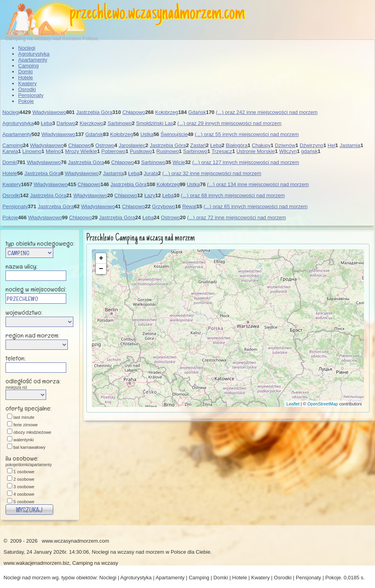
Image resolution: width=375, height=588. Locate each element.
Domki (25, 72)
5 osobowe (24, 502)
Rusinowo (167, 151)
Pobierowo (113, 151)
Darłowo (66, 123)
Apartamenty (33, 60)
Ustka (147, 134)
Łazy (150, 195)
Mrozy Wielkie (81, 151)
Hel (332, 145)
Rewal (189, 206)
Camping (28, 66)
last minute (24, 417)
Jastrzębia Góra (94, 112)
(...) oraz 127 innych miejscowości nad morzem (245, 162)
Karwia (10, 151)
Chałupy (261, 145)
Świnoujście (174, 134)
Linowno (32, 151)
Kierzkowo (91, 123)
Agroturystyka (34, 54)
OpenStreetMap (323, 404)
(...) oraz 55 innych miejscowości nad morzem (247, 134)
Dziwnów (285, 145)
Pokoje (26, 101)
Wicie (179, 162)
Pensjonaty (31, 95)
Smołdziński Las (155, 123)
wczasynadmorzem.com (186, 14)
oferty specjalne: (29, 408)
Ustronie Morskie (256, 151)
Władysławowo (49, 112)
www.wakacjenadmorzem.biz (36, 563)
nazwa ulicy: (21, 266)
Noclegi (27, 48)
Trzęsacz (222, 151)
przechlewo (97, 14)
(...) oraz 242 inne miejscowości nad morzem (267, 112)
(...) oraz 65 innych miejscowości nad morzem (256, 206)
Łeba (47, 123)
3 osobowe (24, 487)
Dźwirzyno (312, 145)
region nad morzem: (33, 335)
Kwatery (27, 83)
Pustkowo (141, 151)
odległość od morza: (42, 383)
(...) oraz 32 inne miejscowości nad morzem (212, 173)
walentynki (23, 440)
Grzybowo (164, 206)
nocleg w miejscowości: (36, 289)
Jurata (151, 173)
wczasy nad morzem (141, 552)
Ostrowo (105, 145)
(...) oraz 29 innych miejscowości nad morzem (229, 123)
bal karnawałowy (29, 447)
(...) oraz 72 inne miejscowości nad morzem (236, 217)
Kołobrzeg (167, 112)
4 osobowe (24, 494)
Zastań (198, 145)
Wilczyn (288, 151)
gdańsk (310, 151)
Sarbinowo (120, 123)
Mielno (53, 151)
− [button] (101, 269)
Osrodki (27, 89)
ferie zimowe (26, 425)
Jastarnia (350, 145)
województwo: (24, 312)
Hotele (26, 77)
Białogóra (237, 145)
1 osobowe (24, 472)
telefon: (16, 358)
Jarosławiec (132, 145)
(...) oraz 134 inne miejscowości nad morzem (258, 184)
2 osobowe (24, 479)
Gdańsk (197, 112)
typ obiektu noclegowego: (40, 243)
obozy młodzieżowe (32, 432)
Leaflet (293, 404)
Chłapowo (134, 112)
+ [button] (101, 258)
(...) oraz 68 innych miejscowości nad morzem (233, 195)
